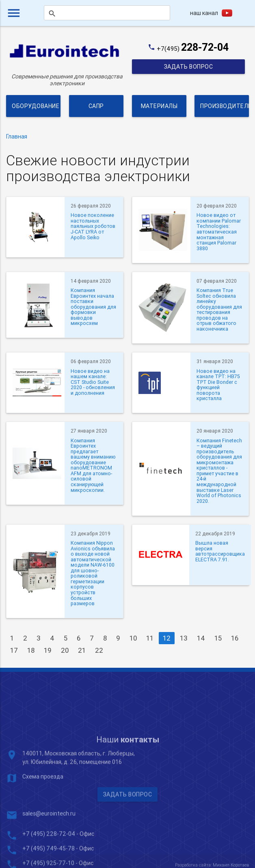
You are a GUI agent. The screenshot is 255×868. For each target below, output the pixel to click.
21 (82, 650)
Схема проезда (43, 830)
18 (31, 650)
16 (235, 638)
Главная (17, 136)
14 (201, 638)
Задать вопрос (188, 67)
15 (218, 638)
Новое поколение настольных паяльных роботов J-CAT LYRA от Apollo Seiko (93, 226)
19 (48, 650)
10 (133, 638)
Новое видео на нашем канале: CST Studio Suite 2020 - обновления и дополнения (93, 382)
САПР (96, 106)
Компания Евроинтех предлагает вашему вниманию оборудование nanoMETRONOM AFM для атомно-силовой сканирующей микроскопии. (93, 465)
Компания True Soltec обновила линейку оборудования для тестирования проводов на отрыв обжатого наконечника (219, 310)
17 (14, 650)
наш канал (204, 13)
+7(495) (193, 49)
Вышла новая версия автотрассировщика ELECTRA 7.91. (220, 551)
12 (167, 638)
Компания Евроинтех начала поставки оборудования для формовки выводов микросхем (93, 307)
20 (65, 650)
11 (150, 638)
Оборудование (36, 106)
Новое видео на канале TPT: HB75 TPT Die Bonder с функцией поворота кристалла (218, 385)
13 (184, 638)
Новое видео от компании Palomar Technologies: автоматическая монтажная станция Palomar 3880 (219, 232)
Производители (225, 106)
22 (99, 650)
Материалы (159, 106)
